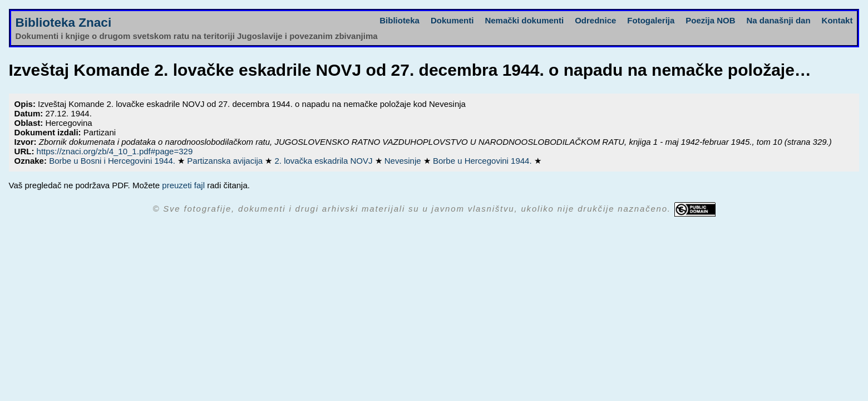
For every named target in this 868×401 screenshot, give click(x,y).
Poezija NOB (710, 20)
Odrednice (595, 20)
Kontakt (837, 20)
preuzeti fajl (183, 185)
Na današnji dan (779, 20)
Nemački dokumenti (524, 20)
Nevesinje (404, 161)
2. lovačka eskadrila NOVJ (325, 161)
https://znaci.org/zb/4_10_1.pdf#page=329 (115, 151)
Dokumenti (452, 20)
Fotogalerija (651, 20)
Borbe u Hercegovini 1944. (484, 161)
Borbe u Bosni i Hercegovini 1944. (113, 161)
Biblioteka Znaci (64, 23)
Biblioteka (400, 20)
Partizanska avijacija (226, 161)
